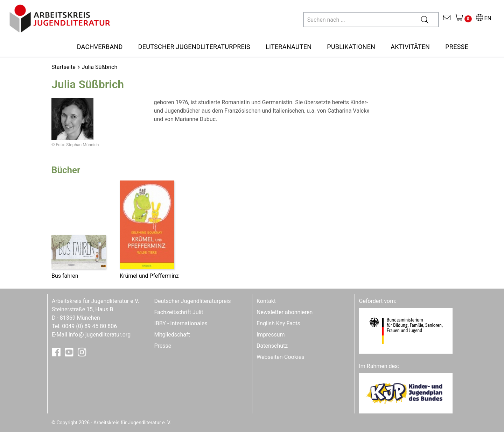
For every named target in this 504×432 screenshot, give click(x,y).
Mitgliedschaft (172, 335)
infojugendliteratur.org (100, 335)
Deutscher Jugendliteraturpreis (193, 301)
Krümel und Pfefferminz (149, 276)
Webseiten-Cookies (280, 357)
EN (484, 18)
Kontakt (266, 301)
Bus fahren (65, 276)
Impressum (271, 335)
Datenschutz (272, 346)
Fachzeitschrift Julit (179, 312)
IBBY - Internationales (181, 323)
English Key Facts (278, 323)
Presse (163, 346)
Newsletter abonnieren (285, 312)
